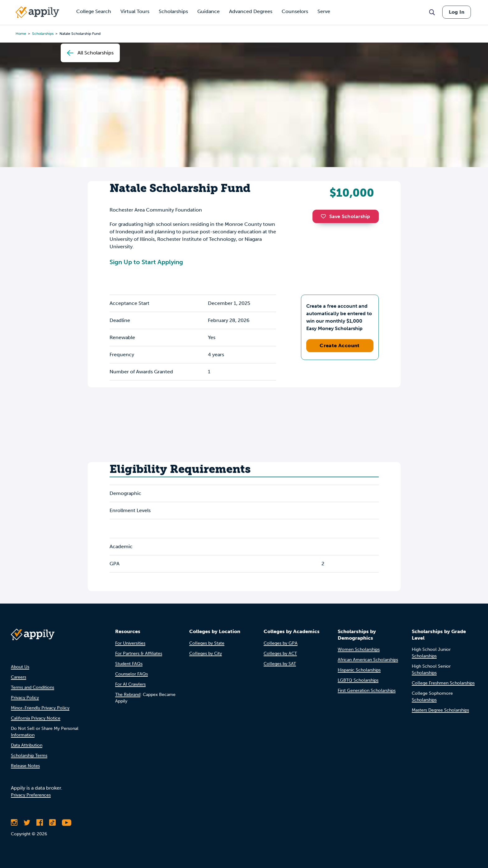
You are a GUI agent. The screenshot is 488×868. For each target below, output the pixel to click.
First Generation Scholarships (367, 691)
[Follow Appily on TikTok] (52, 823)
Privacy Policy (25, 698)
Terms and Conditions (33, 687)
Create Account (340, 345)
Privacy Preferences (31, 795)
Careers (19, 677)
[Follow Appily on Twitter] (27, 823)
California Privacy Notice (36, 718)
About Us (20, 667)
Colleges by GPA (281, 643)
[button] (325, 216)
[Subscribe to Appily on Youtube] (67, 823)
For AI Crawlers (130, 684)
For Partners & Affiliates (139, 653)
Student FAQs (129, 664)
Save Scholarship (345, 216)
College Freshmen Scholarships (443, 683)
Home (21, 34)
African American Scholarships (368, 660)
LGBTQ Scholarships (358, 680)
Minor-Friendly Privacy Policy (40, 708)
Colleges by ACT (280, 653)
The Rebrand (128, 695)
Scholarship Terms (29, 756)
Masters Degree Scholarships (440, 710)
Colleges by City (206, 653)
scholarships (43, 34)
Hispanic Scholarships (359, 670)
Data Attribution (27, 745)
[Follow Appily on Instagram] (14, 823)
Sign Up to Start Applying (146, 262)
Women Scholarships (359, 649)
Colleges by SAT (280, 664)
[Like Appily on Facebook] (40, 823)
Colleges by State (207, 643)
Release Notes (25, 766)
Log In (457, 12)
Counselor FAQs (131, 674)
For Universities (130, 643)
